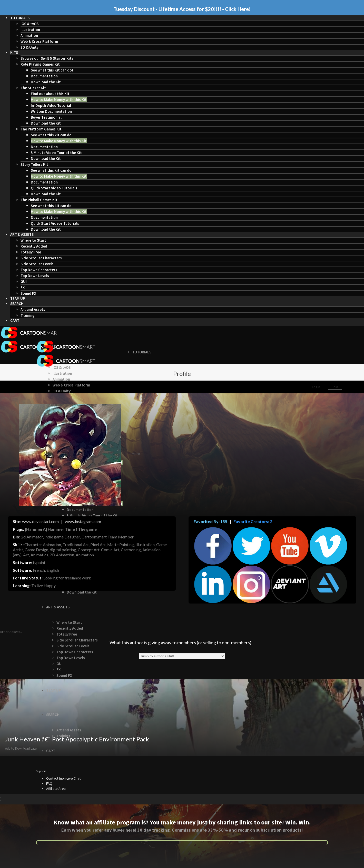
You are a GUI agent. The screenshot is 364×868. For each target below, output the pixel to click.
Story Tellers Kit (34, 164)
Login (316, 387)
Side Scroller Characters (41, 258)
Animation (29, 35)
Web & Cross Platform (39, 41)
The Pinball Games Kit (39, 200)
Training (28, 315)
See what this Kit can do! (52, 70)
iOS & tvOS (29, 24)
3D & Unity (29, 47)
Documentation (44, 76)
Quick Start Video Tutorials (54, 188)
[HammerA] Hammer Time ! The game (61, 529)
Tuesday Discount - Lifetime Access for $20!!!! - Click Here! (182, 9)
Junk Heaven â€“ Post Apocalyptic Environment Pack (77, 739)
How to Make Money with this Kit (59, 100)
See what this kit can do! (52, 135)
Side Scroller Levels (37, 264)
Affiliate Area (56, 789)
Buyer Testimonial (46, 117)
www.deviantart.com (40, 521)
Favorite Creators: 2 (252, 521)
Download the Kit (46, 82)
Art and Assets (33, 309)
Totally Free (31, 252)
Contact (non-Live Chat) (64, 778)
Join (335, 387)
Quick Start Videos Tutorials (55, 223)
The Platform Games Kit (41, 129)
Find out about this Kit (50, 94)
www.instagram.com (83, 521)
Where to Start (33, 240)
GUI (24, 282)
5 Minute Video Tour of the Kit (56, 153)
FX (23, 287)
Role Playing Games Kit (40, 64)
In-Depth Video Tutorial (51, 105)
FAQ (49, 783)
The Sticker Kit (33, 88)
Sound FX (28, 293)
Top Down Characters (39, 270)
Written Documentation (51, 111)
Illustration (30, 30)
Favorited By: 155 (210, 521)
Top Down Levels (35, 276)
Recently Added (34, 246)
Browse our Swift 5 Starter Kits (47, 58)
